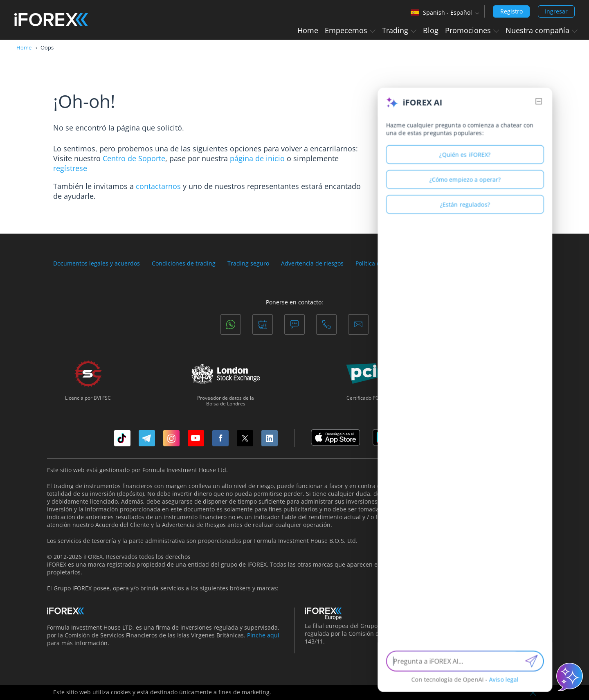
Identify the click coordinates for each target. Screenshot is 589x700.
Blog (431, 30)
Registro (511, 11)
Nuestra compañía (542, 30)
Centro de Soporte (134, 158)
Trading (399, 30)
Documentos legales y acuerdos (97, 263)
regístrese (70, 168)
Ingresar (556, 11)
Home (308, 30)
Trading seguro (248, 263)
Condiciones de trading (184, 263)
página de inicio (257, 158)
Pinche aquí (263, 635)
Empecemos (350, 30)
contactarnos (158, 186)
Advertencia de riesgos (312, 263)
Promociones (472, 30)
